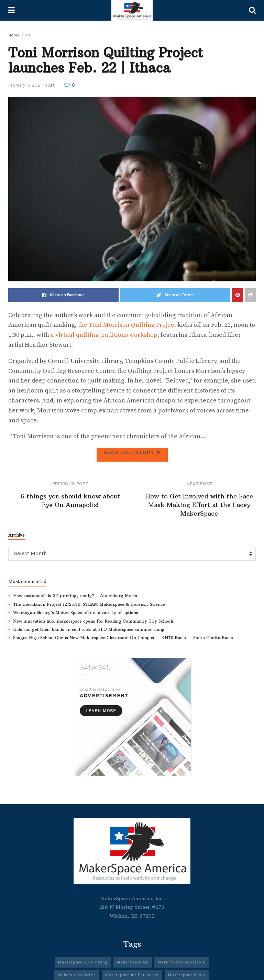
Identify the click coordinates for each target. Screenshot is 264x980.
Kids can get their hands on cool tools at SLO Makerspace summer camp (89, 629)
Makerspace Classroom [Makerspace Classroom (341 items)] (181, 962)
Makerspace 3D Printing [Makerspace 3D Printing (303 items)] (83, 962)
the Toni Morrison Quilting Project (127, 325)
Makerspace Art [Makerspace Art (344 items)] (133, 962)
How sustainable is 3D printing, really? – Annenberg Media (75, 596)
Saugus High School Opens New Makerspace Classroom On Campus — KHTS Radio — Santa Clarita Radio (123, 638)
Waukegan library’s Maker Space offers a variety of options (76, 613)
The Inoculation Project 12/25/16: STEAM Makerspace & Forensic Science (89, 604)
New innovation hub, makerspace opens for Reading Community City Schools (93, 621)
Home (14, 35)
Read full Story (132, 452)
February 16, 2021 (25, 85)
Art (28, 35)
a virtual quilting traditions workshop (104, 335)
